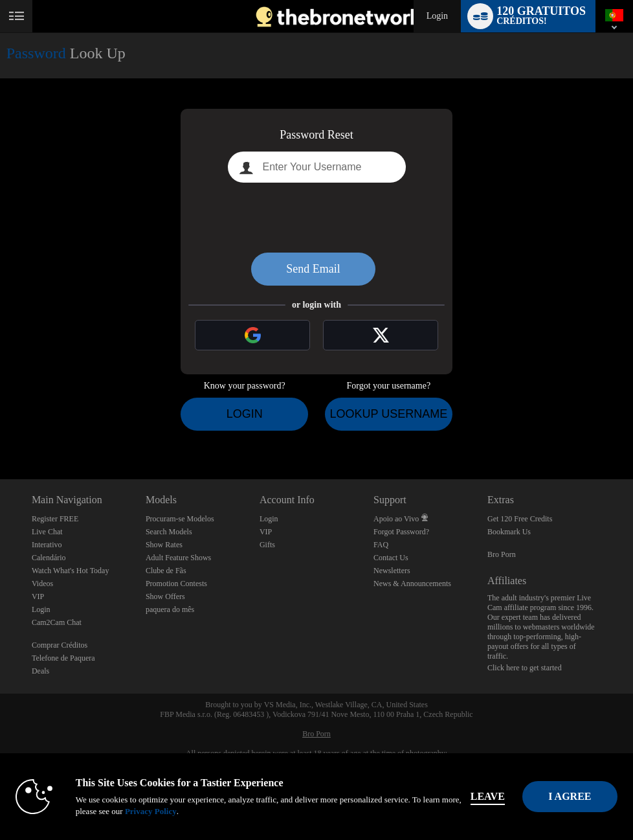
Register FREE (55, 519)
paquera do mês (170, 609)
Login (437, 16)
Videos (42, 584)
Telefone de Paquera (63, 658)
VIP (38, 596)
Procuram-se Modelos (180, 519)
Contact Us (391, 558)
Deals (40, 671)
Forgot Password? (401, 532)
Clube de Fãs (166, 571)
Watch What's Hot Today (71, 571)
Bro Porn (502, 554)
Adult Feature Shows (178, 558)
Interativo (47, 545)
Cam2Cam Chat (57, 622)
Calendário (49, 558)
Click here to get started (525, 668)
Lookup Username (388, 414)
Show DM (0, 431)
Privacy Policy (156, 811)
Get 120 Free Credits (520, 519)
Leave (493, 796)
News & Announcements (412, 584)
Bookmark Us (509, 532)
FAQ (381, 545)
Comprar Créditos (60, 645)
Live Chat (47, 532)
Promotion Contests (176, 584)
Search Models (169, 532)
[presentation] (316, 218)
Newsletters (392, 571)
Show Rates (164, 545)
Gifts (267, 545)
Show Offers (165, 596)
